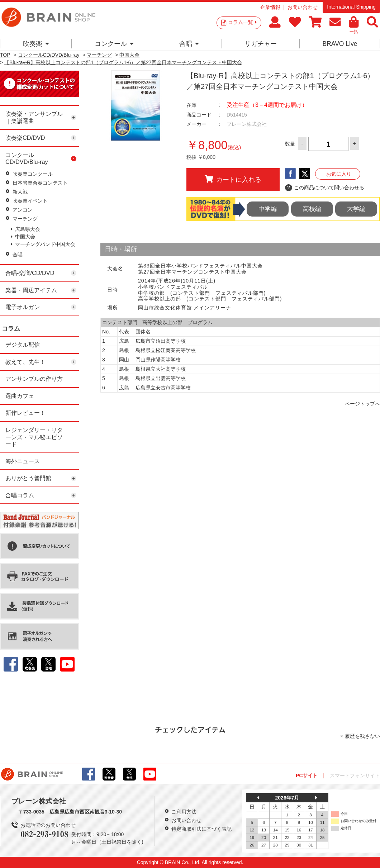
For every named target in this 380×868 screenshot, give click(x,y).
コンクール (114, 44)
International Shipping (351, 7)
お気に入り (339, 174)
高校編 (312, 209)
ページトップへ (362, 404)
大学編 (356, 209)
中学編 (268, 209)
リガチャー (261, 44)
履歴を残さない (362, 736)
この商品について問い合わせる (325, 188)
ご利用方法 (184, 812)
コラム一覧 (242, 22)
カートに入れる (233, 179)
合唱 (189, 44)
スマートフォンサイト (355, 775)
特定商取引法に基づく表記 (201, 829)
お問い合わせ (303, 7)
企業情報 (270, 7)
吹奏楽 (36, 44)
